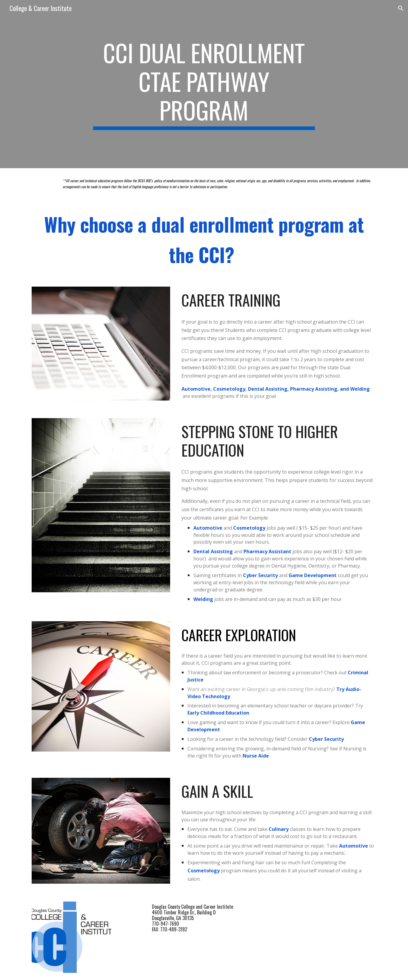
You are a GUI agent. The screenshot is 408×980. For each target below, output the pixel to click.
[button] (401, 8)
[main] (204, 84)
